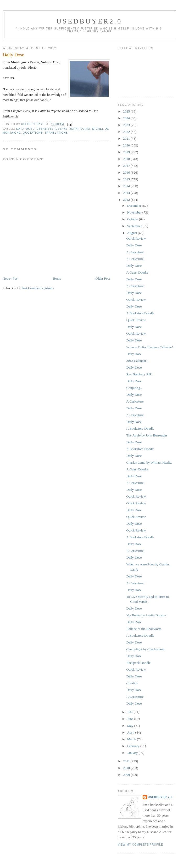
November (135, 212)
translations (56, 133)
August (133, 233)
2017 (127, 166)
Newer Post (10, 278)
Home (57, 278)
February (134, 746)
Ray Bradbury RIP (139, 374)
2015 (127, 179)
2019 (127, 152)
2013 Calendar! (137, 361)
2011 (127, 761)
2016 (127, 172)
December (135, 206)
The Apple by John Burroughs (147, 435)
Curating (132, 683)
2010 (127, 768)
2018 (127, 159)
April (131, 732)
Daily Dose (25, 129)
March (132, 739)
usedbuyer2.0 (89, 21)
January (133, 753)
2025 (127, 111)
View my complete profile (140, 845)
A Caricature (135, 252)
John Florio (80, 129)
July (130, 712)
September (135, 226)
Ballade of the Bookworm (144, 629)
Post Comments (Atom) (38, 288)
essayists (45, 129)
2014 (127, 186)
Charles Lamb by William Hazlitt (149, 462)
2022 (127, 132)
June (131, 719)
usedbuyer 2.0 (160, 797)
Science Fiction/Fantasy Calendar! (150, 347)
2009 (127, 775)
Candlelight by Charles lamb (146, 649)
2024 (127, 118)
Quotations (33, 133)
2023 (127, 125)
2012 (127, 200)
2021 (127, 138)
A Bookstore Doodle (140, 313)
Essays (62, 129)
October (133, 219)
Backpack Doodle (138, 663)
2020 (127, 145)
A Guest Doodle (137, 272)
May (131, 726)
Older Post (103, 278)
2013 (127, 193)
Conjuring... (134, 388)
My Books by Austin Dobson (146, 615)
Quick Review (136, 238)
